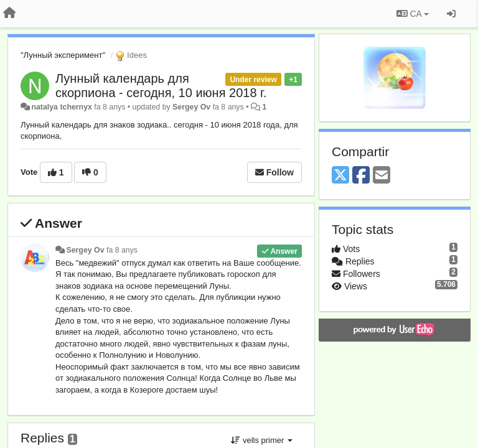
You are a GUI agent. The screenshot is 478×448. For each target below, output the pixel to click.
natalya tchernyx (61, 107)
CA (413, 14)
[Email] (382, 176)
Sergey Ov (191, 107)
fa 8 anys (122, 250)
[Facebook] (361, 176)
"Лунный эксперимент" (63, 55)
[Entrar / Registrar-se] (451, 14)
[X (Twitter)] (340, 176)
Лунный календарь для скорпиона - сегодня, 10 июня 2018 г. (161, 86)
